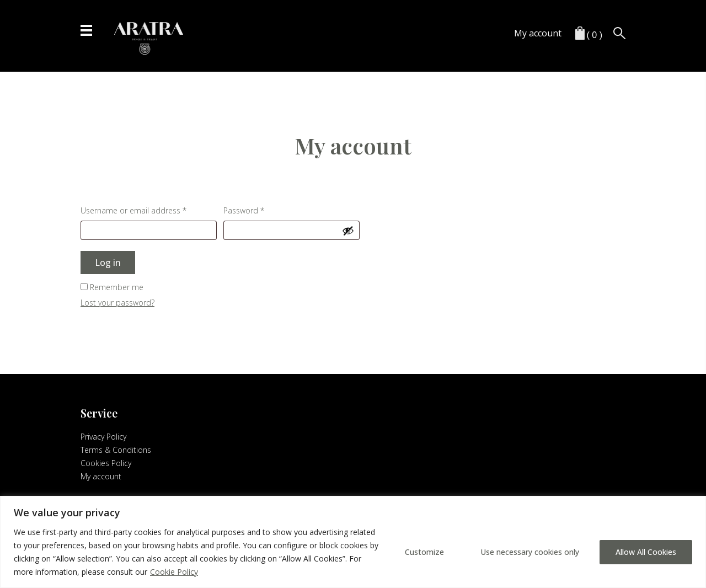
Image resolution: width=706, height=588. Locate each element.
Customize (424, 552)
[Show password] (348, 231)
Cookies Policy (106, 463)
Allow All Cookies (646, 552)
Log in (108, 263)
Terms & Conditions (116, 450)
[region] (353, 542)
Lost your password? (117, 303)
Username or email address (149, 209)
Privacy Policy (103, 437)
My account (538, 33)
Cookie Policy (174, 572)
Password (260, 209)
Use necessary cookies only (530, 552)
